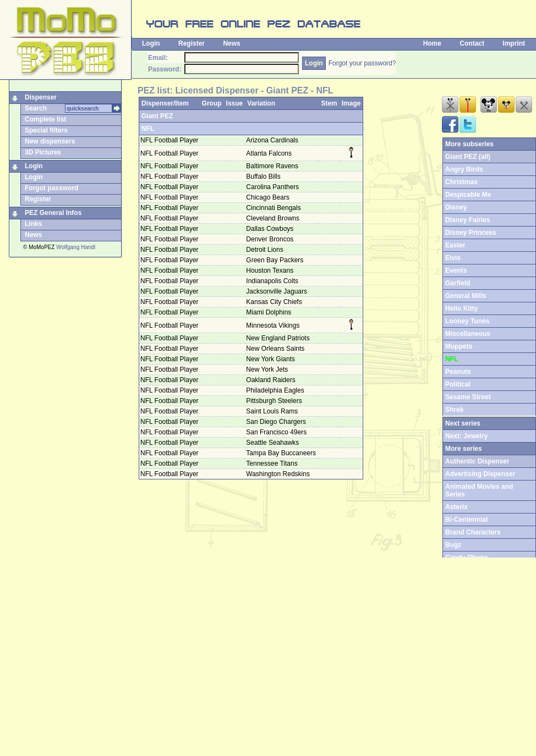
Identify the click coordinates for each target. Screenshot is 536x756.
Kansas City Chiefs (275, 302)
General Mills (466, 296)
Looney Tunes (467, 321)
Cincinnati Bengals (274, 208)
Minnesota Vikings (274, 325)
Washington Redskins (279, 474)
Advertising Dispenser (480, 474)
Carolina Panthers (273, 187)
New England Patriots (279, 338)
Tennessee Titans (273, 463)
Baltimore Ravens (273, 166)
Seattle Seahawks (273, 443)
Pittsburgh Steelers (275, 401)
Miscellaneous (468, 334)
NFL (148, 129)
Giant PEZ (157, 116)
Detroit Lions (266, 250)
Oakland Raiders (272, 380)
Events (456, 271)
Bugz (453, 545)
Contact (472, 43)
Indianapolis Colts (273, 281)
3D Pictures (43, 152)
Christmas (461, 182)
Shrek (454, 410)
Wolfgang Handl (76, 247)
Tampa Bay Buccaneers (282, 453)
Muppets (459, 346)
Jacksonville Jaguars (277, 291)
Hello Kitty (461, 308)
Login (151, 43)
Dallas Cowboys (270, 229)
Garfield (458, 283)
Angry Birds (464, 169)
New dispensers (50, 141)
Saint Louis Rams (273, 411)
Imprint (514, 43)
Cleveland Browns (274, 218)
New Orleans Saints (276, 349)
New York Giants (271, 359)
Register (192, 43)
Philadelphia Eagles (276, 390)
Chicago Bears (269, 197)
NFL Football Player (169, 140)
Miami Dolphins (269, 312)
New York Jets (268, 369)
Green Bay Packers (275, 260)
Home (432, 43)
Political (458, 384)
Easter (455, 245)
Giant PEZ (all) (468, 157)
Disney (456, 207)
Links (33, 224)
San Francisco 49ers (277, 432)
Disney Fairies (467, 220)
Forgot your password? (362, 63)
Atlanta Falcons (270, 153)
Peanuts (458, 372)
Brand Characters (473, 532)
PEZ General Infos (53, 213)
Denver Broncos (270, 239)
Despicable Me (468, 195)
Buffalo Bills (264, 176)
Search (36, 108)
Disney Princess (471, 233)
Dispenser (41, 97)
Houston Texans (270, 271)
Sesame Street (468, 397)
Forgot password (51, 188)
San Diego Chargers (277, 422)
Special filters (46, 130)
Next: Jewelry (466, 436)
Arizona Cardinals (273, 140)
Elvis (453, 258)
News (231, 43)
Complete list (45, 119)
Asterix (456, 507)
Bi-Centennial (466, 520)
